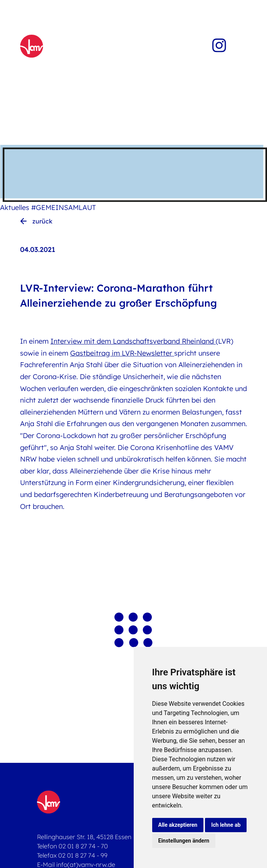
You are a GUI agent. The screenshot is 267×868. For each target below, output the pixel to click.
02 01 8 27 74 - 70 (83, 846)
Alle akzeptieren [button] (178, 825)
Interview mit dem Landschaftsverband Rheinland (133, 341)
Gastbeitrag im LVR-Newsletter (122, 353)
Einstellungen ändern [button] (184, 841)
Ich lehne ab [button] (226, 825)
